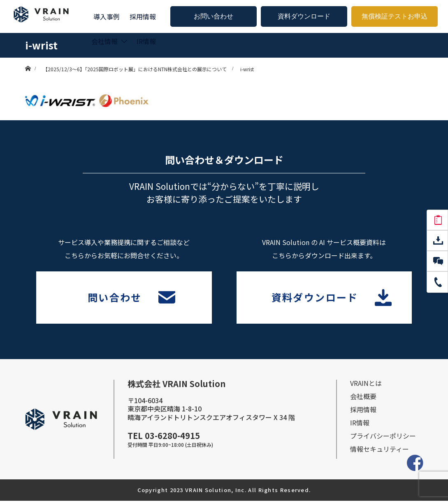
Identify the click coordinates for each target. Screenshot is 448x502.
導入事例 (107, 16)
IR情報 (146, 41)
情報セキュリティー (380, 450)
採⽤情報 (363, 411)
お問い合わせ (214, 16)
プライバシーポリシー (383, 437)
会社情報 (104, 41)
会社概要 (363, 397)
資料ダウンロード (304, 16)
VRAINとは (366, 384)
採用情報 (143, 16)
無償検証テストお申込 (395, 16)
